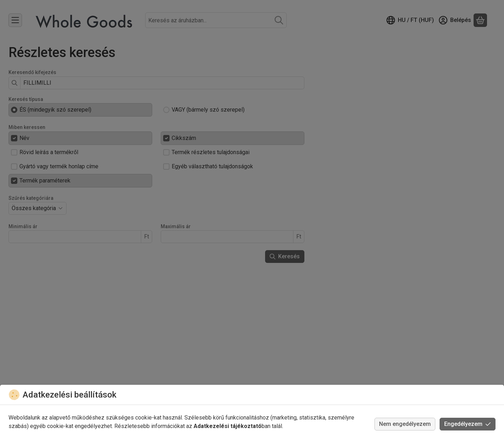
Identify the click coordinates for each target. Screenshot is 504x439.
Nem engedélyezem (405, 424)
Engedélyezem (468, 424)
